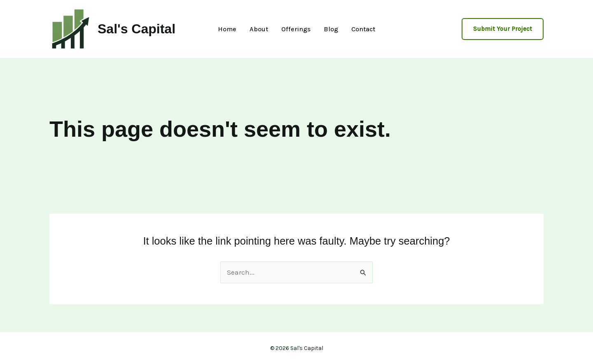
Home (227, 29)
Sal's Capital (137, 29)
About (259, 29)
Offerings (296, 29)
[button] (503, 29)
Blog (331, 29)
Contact (363, 29)
